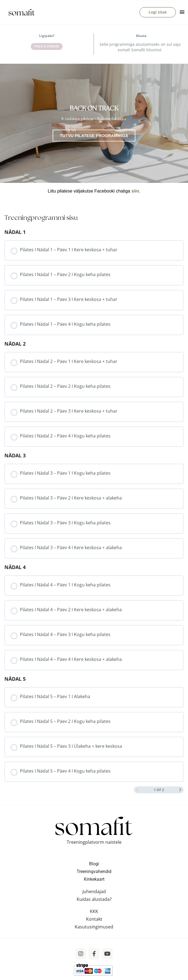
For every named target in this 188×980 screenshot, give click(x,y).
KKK (94, 913)
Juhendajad (94, 893)
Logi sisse (158, 13)
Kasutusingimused (94, 928)
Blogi (94, 865)
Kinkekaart (94, 881)
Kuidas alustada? (94, 901)
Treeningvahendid (94, 873)
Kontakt (94, 920)
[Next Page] (180, 791)
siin (135, 192)
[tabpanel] (94, 133)
